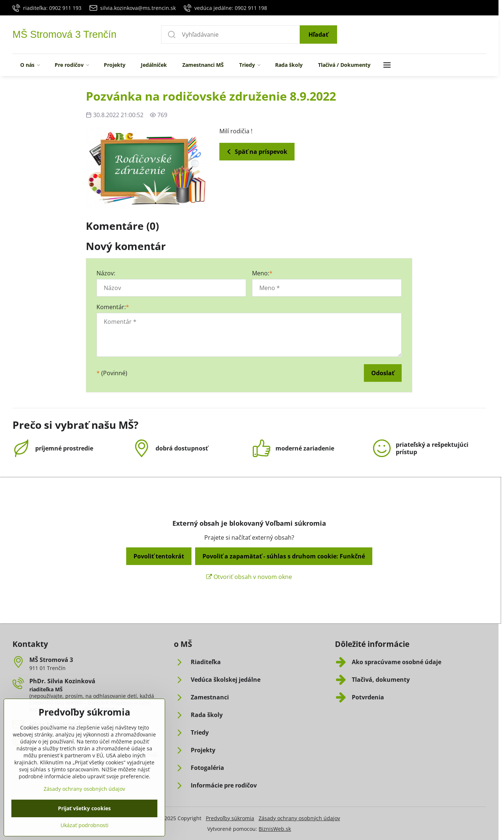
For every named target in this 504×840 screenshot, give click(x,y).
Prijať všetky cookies (84, 824)
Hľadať (318, 35)
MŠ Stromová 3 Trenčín (65, 35)
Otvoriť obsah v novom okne (249, 577)
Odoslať (383, 373)
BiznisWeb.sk (275, 829)
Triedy (109, 709)
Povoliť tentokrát (159, 556)
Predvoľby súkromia (230, 818)
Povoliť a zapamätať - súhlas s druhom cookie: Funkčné (284, 556)
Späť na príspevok (256, 152)
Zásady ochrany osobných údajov (299, 818)
